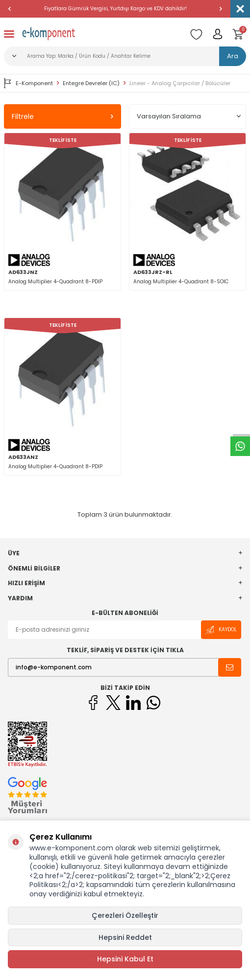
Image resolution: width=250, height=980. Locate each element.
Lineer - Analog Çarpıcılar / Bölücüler (180, 83)
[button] (10, 9)
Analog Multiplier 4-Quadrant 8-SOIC (181, 282)
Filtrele (62, 116)
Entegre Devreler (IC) (91, 83)
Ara (233, 56)
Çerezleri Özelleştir (125, 915)
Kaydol (221, 630)
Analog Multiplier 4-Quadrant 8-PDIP (55, 282)
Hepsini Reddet (125, 937)
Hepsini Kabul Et (125, 959)
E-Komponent (28, 83)
